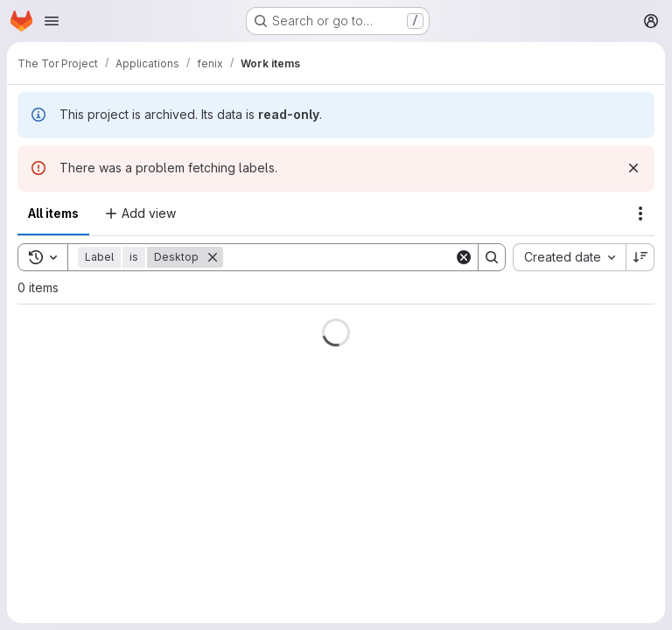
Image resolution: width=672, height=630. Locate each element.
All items (53, 213)
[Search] (339, 257)
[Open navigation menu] (52, 21)
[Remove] (213, 257)
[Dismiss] (633, 168)
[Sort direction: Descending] (640, 257)
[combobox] (569, 257)
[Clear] (464, 257)
